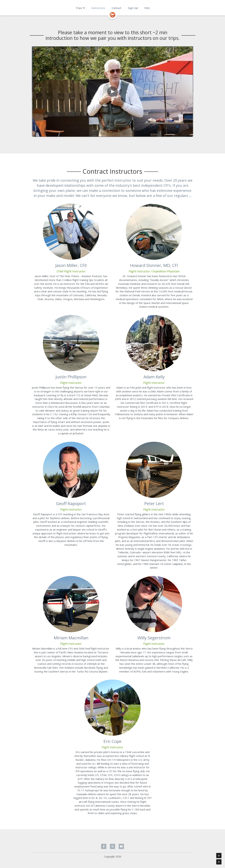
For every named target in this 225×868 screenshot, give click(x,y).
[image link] (112, 14)
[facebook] (104, 846)
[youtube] (121, 846)
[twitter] (112, 846)
